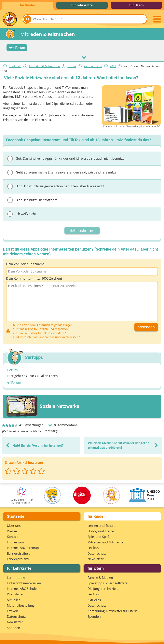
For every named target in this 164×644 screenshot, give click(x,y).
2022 (113, 65)
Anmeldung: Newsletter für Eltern (112, 610)
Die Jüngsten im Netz (103, 588)
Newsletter (96, 558)
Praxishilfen (16, 593)
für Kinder (28, 5)
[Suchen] (28, 19)
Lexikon (93, 547)
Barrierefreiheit (18, 553)
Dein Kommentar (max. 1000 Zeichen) (34, 277)
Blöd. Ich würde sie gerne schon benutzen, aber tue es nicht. (56, 185)
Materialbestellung (21, 604)
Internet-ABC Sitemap (23, 547)
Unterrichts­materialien (24, 582)
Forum (72, 65)
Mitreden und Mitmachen (106, 541)
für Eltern (137, 5)
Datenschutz (97, 553)
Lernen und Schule (101, 525)
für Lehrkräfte (82, 5)
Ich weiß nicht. (22, 213)
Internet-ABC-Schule (22, 588)
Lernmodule (16, 577)
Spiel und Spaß (99, 536)
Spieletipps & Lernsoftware (108, 582)
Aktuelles (14, 599)
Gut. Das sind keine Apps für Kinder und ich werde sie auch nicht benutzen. (67, 158)
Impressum (15, 541)
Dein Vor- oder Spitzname (25, 263)
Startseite (15, 65)
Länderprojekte (18, 558)
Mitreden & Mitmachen (45, 65)
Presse (12, 530)
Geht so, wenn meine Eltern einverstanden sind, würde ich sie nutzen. (63, 172)
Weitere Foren (93, 65)
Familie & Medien (100, 577)
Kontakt (13, 536)
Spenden (14, 627)
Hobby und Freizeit (102, 530)
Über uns (14, 525)
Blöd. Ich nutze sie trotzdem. (33, 199)
